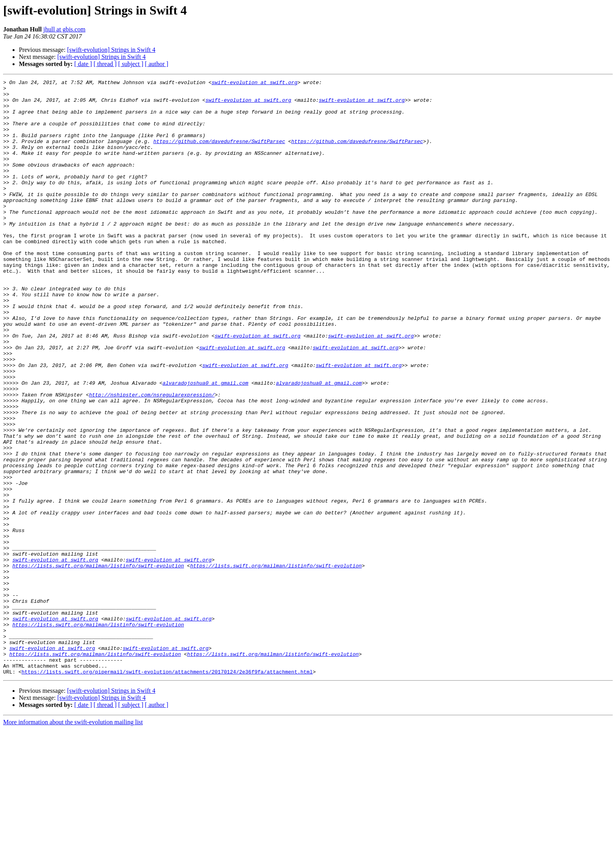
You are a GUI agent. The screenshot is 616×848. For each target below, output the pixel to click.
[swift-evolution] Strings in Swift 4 (111, 50)
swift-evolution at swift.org (254, 83)
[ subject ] (131, 64)
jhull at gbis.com (64, 29)
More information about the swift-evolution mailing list (73, 841)
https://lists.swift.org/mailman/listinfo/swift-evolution (98, 663)
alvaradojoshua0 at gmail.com (205, 444)
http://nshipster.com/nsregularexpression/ (152, 458)
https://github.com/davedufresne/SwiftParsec (219, 154)
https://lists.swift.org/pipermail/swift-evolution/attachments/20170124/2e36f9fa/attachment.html (167, 791)
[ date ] (83, 64)
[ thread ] (105, 64)
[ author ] (157, 64)
